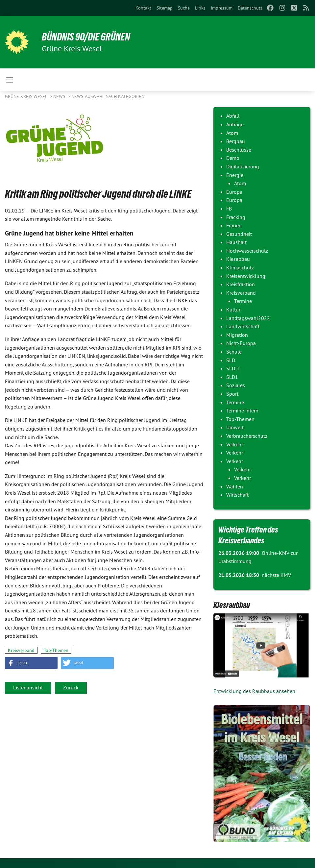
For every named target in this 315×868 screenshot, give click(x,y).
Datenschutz (250, 8)
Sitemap (165, 8)
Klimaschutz (240, 267)
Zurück (71, 687)
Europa (234, 192)
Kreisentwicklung (246, 276)
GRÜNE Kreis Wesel (27, 96)
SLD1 (232, 377)
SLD (231, 360)
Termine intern (242, 410)
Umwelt (235, 427)
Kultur (233, 310)
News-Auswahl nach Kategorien (108, 96)
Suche (184, 8)
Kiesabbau (238, 259)
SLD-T (233, 368)
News (60, 96)
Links (200, 8)
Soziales (236, 385)
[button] (31, 663)
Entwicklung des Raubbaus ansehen (254, 691)
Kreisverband (21, 650)
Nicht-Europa (241, 343)
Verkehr (235, 444)
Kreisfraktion (241, 284)
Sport (232, 394)
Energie (235, 175)
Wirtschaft (237, 495)
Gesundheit (239, 234)
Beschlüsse (239, 150)
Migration (237, 335)
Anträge (235, 124)
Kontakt (143, 8)
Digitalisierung (243, 166)
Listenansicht (28, 687)
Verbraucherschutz (247, 436)
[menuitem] (143, 8)
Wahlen (235, 486)
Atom (232, 133)
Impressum (222, 8)
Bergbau (236, 141)
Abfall (233, 116)
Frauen (234, 225)
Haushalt (236, 242)
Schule (234, 352)
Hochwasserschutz (247, 251)
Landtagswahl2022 (248, 318)
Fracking (236, 217)
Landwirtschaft (243, 326)
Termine (243, 301)
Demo (233, 158)
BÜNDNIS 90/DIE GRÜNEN (86, 37)
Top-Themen (56, 650)
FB (229, 209)
